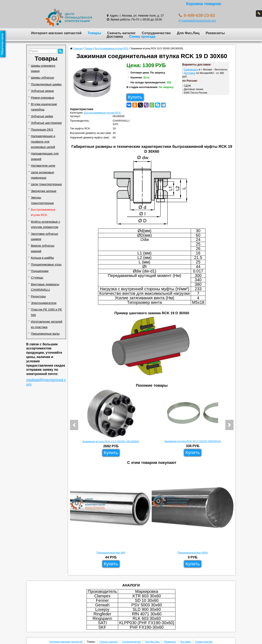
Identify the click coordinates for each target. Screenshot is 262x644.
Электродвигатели (44, 303)
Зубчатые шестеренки (46, 123)
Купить (135, 97)
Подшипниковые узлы (46, 264)
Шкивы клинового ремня (43, 68)
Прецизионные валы (45, 334)
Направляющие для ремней (45, 156)
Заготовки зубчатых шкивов (45, 236)
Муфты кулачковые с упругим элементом (46, 224)
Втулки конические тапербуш (44, 107)
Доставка (115, 36)
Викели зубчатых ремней (43, 248)
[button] (74, 425)
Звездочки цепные (44, 191)
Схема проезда (142, 36)
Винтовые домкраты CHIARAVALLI (45, 287)
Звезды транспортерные (42, 200)
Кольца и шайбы (42, 258)
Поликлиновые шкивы (46, 84)
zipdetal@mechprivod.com (197, 21)
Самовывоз (191, 69)
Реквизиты (215, 33)
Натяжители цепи (43, 166)
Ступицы (37, 278)
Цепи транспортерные (46, 184)
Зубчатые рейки (42, 116)
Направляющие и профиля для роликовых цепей (43, 142)
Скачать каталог (121, 33)
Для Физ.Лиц (188, 33)
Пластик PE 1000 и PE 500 (46, 312)
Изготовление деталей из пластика (47, 324)
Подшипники (40, 271)
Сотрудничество (156, 33)
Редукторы (38, 296)
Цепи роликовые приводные (42, 175)
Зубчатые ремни (42, 91)
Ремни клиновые (43, 98)
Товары (94, 33)
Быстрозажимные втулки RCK (43, 212)
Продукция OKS (42, 130)
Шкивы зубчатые (42, 78)
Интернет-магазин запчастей (56, 33)
